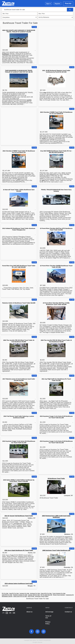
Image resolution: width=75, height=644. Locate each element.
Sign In (49, 4)
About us (29, 612)
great (19, 179)
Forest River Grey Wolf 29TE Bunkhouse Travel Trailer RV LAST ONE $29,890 (19, 266)
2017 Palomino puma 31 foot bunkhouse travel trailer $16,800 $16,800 (19, 380)
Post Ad (68, 3)
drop (45, 93)
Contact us (68, 612)
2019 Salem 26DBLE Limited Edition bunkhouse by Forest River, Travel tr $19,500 (19, 481)
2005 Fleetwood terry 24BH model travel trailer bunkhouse (56, 516)
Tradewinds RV (70, 595)
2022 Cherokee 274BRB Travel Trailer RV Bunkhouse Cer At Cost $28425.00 (56, 113)
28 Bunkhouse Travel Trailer (56, 478)
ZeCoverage (49, 612)
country (29, 100)
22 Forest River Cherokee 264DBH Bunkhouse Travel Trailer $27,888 (56, 266)
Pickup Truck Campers (59, 595)
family (44, 139)
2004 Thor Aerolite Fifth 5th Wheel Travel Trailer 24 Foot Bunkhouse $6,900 (19, 341)
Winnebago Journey (7, 596)
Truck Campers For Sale (59, 593)
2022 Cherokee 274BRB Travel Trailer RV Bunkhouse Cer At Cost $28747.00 (19, 152)
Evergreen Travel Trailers (42, 596)
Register (57, 4)
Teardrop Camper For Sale (20, 595)
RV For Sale (5, 593)
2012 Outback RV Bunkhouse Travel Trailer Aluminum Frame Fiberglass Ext (19, 229)
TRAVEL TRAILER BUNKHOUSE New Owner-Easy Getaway (56, 190)
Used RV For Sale (14, 593)
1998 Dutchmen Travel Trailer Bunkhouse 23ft (56, 550)
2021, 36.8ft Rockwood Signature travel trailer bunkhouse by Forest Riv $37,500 (56, 71)
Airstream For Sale (35, 593)
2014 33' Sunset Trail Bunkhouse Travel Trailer (19, 516)
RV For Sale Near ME (46, 595)
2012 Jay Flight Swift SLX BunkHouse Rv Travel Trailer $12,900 (56, 380)
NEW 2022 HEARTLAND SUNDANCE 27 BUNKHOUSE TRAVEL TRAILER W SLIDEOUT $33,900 (19, 31)
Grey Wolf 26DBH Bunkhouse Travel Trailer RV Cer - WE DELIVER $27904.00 (56, 152)
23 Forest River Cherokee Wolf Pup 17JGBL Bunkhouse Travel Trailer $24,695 (56, 304)
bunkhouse (6, 54)
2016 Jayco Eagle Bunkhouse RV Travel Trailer (19, 550)
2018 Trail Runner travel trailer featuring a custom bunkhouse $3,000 (19, 417)
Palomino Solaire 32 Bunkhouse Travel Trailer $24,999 (19, 303)
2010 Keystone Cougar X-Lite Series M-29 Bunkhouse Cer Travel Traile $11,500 (56, 417)
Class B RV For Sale (46, 593)
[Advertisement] (56, 41)
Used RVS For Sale (7, 595)
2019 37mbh (31, 596)
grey (43, 180)
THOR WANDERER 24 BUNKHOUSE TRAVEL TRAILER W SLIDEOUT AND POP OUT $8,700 (19, 71)
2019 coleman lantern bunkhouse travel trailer (19, 584)
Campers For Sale (24, 593)
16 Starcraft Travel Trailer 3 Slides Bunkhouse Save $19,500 (19, 190)
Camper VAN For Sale (34, 595)
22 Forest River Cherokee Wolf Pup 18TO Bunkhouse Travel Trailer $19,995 (56, 229)
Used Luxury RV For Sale (20, 596)
